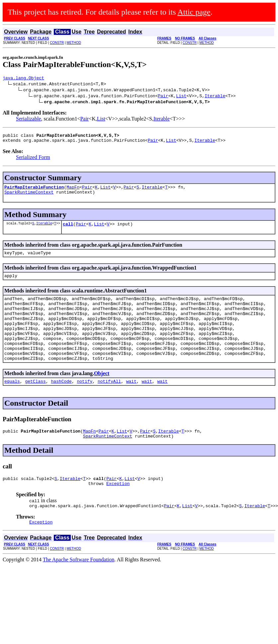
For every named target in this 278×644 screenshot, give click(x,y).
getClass (35, 403)
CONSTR (57, 43)
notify (85, 403)
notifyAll (109, 403)
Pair (163, 97)
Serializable (29, 120)
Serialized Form (33, 160)
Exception (118, 509)
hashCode (61, 403)
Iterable (215, 97)
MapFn (73, 191)
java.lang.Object (23, 79)
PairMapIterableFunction (34, 191)
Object (102, 394)
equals (12, 403)
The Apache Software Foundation (79, 587)
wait (131, 403)
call (68, 230)
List (181, 97)
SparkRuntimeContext (29, 197)
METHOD (74, 43)
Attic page (194, 12)
